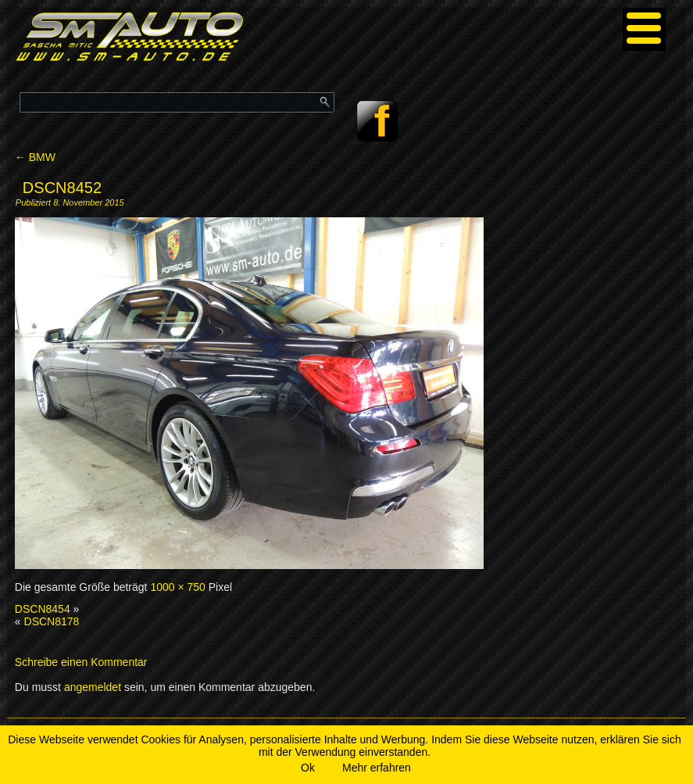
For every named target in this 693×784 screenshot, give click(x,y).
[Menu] (644, 29)
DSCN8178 (52, 621)
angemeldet (93, 687)
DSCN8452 (62, 188)
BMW (35, 157)
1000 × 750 (177, 587)
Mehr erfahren (377, 768)
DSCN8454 (43, 609)
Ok (308, 768)
